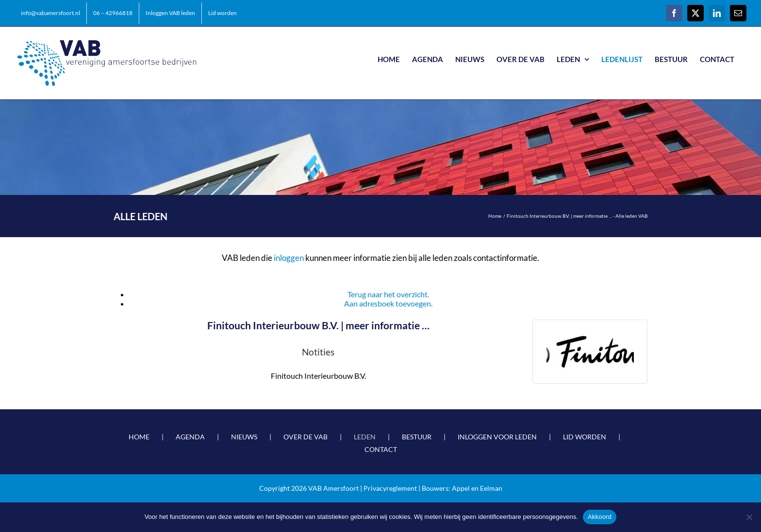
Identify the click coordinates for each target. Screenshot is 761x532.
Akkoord (600, 517)
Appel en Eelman (477, 488)
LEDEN (365, 437)
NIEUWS (244, 437)
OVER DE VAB (306, 437)
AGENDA (190, 437)
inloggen (289, 258)
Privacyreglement (390, 488)
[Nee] (749, 517)
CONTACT (381, 449)
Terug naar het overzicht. (388, 294)
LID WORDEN (585, 437)
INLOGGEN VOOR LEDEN (497, 437)
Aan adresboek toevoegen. (388, 303)
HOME (139, 437)
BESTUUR (417, 437)
